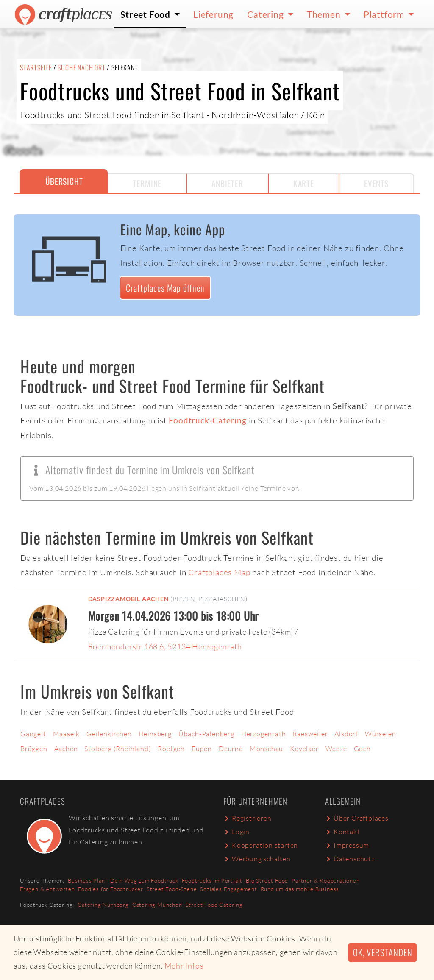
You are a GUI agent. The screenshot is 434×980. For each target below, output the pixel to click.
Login (236, 832)
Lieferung (213, 14)
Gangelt (33, 734)
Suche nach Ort (81, 67)
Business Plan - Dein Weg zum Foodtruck (123, 880)
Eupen (202, 749)
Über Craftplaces (357, 818)
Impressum (347, 845)
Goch (362, 749)
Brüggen (34, 749)
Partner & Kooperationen (325, 880)
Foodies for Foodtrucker (110, 889)
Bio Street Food (267, 880)
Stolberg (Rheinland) (118, 749)
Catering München (157, 905)
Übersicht (64, 181)
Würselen (380, 734)
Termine (147, 183)
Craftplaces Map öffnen (165, 288)
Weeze (336, 749)
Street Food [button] (146, 14)
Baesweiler (310, 734)
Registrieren (248, 818)
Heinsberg (155, 734)
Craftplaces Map (219, 572)
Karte (304, 183)
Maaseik (67, 734)
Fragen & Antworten (47, 889)
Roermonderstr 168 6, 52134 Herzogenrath (165, 646)
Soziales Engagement (228, 889)
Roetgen (171, 749)
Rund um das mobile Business (300, 889)
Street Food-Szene (172, 889)
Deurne (231, 749)
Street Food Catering (214, 905)
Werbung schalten (257, 859)
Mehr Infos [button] (184, 966)
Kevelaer (304, 749)
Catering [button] (266, 14)
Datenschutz (350, 859)
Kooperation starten (261, 845)
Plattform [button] (385, 14)
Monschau (266, 749)
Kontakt (343, 832)
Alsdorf (346, 734)
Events (376, 183)
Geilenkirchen (109, 734)
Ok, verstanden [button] (383, 952)
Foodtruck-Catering (207, 420)
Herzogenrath (264, 734)
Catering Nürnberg (103, 905)
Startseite (36, 67)
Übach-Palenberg (206, 734)
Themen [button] (325, 14)
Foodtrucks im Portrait (212, 880)
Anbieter (227, 183)
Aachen (66, 749)
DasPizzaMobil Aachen (129, 599)
